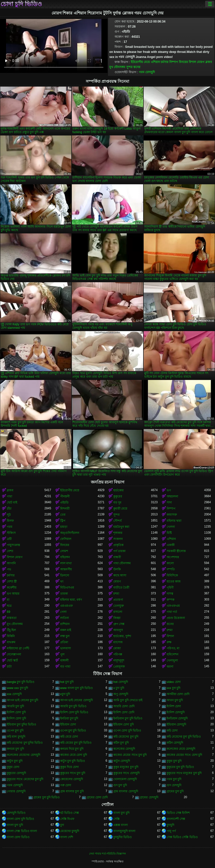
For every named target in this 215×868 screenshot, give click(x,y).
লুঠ (9, 515)
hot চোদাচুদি (121, 682)
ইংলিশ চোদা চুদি (16, 712)
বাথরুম (11, 642)
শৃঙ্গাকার (118, 533)
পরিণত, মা (173, 648)
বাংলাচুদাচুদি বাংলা (124, 831)
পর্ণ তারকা (119, 551)
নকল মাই (66, 630)
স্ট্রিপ (63, 521)
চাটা (9, 667)
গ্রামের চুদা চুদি (175, 791)
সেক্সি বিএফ (67, 819)
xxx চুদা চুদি (174, 688)
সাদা (169, 502)
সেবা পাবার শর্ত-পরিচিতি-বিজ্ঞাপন (107, 854)
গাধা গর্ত (172, 612)
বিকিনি (11, 636)
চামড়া (64, 527)
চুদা (62, 825)
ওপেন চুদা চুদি (15, 731)
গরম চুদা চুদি (174, 779)
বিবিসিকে (172, 575)
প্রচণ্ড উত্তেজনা (176, 618)
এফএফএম (173, 606)
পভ (9, 569)
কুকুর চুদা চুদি (174, 761)
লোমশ (64, 551)
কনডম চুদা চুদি (15, 749)
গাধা (9, 496)
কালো (170, 563)
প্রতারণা (118, 600)
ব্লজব (209, 62)
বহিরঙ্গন (65, 557)
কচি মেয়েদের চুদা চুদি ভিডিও (184, 737)
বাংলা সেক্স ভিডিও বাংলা (22, 831)
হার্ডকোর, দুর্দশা (122, 636)
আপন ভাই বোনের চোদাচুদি (77, 700)
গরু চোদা (66, 785)
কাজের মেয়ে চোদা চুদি (74, 755)
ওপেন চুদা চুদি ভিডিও (73, 731)
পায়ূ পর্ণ (171, 831)
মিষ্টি (169, 533)
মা (8, 600)
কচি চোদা (172, 731)
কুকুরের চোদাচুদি (16, 773)
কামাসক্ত (172, 515)
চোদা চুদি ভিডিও (21, 4)
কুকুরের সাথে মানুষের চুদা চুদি (184, 773)
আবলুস (118, 630)
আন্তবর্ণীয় (66, 569)
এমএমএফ (67, 606)
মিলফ (10, 521)
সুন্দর (129, 67)
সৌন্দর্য (117, 521)
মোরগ (117, 581)
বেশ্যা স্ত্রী (12, 581)
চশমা (116, 594)
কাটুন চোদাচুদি (122, 761)
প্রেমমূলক (119, 667)
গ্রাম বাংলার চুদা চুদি (72, 791)
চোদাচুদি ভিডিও (16, 813)
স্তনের (137, 67)
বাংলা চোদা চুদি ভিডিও (20, 819)
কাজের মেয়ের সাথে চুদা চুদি (130, 755)
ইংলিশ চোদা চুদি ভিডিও (74, 712)
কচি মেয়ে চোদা (69, 737)
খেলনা (171, 527)
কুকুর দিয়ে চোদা (70, 767)
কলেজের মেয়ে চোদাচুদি (181, 749)
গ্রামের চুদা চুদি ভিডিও (47, 797)
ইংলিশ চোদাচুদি (176, 712)
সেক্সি (116, 819)
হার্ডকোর (119, 490)
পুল (62, 654)
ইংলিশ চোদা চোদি (124, 712)
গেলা (63, 612)
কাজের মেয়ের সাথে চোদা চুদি (184, 755)
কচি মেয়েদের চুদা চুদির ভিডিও (25, 743)
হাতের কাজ (174, 581)
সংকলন (118, 539)
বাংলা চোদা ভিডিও (18, 837)
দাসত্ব (170, 594)
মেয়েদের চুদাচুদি (70, 831)
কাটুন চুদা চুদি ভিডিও (73, 761)
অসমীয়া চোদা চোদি (178, 694)
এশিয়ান (155, 62)
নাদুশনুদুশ (119, 660)
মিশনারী (65, 509)
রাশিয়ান (65, 624)
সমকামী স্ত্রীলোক (176, 551)
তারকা (64, 594)
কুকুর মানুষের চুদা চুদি (126, 767)
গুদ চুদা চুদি (120, 785)
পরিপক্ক (118, 654)
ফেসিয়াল (66, 539)
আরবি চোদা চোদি (124, 706)
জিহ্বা (117, 618)
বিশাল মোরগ (197, 62)
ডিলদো (65, 575)
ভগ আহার (13, 594)
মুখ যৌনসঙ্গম (117, 67)
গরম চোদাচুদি (147, 72)
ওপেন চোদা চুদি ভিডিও (127, 731)
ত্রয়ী (9, 539)
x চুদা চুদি (119, 688)
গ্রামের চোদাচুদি (149, 797)
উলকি (117, 569)
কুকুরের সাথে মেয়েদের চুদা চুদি (25, 779)
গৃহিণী (170, 588)
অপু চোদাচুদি (121, 694)
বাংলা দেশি (67, 837)
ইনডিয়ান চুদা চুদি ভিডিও (128, 718)
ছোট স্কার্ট (12, 660)
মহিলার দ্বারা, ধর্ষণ (71, 600)
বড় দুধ (117, 502)
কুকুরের (118, 496)
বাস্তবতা (12, 618)
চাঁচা (9, 509)
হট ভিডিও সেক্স (70, 813)
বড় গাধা (65, 667)
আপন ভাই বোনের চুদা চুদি (23, 700)
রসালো (118, 612)
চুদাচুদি (170, 825)
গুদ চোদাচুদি (174, 785)
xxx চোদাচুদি (14, 694)
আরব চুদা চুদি (175, 700)
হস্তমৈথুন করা (121, 527)
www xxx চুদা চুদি (17, 688)
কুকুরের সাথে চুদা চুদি (73, 773)
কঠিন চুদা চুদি (121, 743)
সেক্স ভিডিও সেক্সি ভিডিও (182, 837)
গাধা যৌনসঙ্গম (122, 563)
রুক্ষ (169, 642)
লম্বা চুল (65, 636)
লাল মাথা (66, 563)
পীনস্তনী (65, 496)
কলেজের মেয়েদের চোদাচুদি (24, 755)
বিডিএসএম (67, 588)
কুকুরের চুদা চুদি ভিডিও (180, 767)
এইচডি (64, 502)
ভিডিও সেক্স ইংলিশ (178, 813)
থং (62, 581)
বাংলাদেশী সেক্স (176, 819)
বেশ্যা (10, 551)
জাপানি (11, 563)
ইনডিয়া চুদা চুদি (69, 718)
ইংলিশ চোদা (174, 706)
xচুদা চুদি (65, 694)
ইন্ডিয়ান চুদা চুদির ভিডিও (21, 724)
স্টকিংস (11, 533)
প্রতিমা (64, 642)
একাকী (171, 545)
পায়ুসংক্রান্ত (13, 545)
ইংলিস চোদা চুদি (16, 718)
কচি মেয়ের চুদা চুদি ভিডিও (76, 743)
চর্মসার (165, 62)
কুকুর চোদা (13, 767)
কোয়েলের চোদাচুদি (72, 779)
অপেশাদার (173, 557)
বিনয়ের (183, 62)
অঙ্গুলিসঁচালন (70, 533)
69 (8, 612)
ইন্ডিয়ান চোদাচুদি (176, 724)
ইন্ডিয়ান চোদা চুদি (124, 724)
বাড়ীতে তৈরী (121, 588)
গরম (10, 527)
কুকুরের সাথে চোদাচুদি (126, 773)
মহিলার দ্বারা (174, 521)
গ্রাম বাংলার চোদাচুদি (126, 791)
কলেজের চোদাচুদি (124, 749)
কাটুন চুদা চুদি (15, 761)
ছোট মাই (12, 502)
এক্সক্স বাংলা (121, 825)
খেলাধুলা (172, 660)
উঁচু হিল (11, 630)
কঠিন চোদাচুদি (175, 743)
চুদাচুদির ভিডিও (123, 837)
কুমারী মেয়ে (120, 509)
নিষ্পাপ (174, 62)
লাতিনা (64, 618)
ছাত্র (9, 606)
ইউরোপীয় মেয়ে (140, 62)
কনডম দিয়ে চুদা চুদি (72, 749)
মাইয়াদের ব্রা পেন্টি (18, 648)
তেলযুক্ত (119, 606)
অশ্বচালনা (172, 496)
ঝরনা (170, 667)
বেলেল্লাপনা (14, 654)
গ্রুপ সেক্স (119, 624)
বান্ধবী (117, 557)
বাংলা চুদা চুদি (121, 813)
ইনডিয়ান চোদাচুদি (177, 718)
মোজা (117, 648)
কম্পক (170, 600)
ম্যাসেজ (118, 642)
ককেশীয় (12, 588)
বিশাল (170, 636)
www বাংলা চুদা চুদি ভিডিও (77, 688)
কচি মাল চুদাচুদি (16, 737)
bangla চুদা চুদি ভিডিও (21, 682)
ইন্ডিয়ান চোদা (68, 724)
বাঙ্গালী (64, 660)
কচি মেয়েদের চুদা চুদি (126, 737)
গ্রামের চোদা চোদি (97, 797)
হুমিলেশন (173, 654)
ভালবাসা (66, 648)
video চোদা (174, 682)
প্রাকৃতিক (118, 545)
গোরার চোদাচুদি (16, 791)
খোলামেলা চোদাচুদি (125, 779)
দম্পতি (171, 569)
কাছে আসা (120, 575)
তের (63, 515)
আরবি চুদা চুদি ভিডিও (73, 706)
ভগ (169, 490)
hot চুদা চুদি (67, 682)
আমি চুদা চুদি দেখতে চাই (128, 700)
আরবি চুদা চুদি (15, 706)
